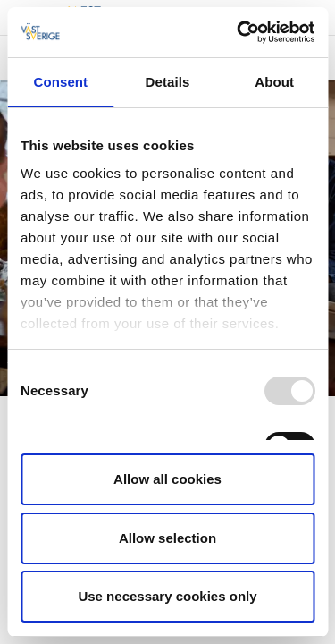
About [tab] (274, 82)
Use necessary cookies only (167, 596)
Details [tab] (168, 82)
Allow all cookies (167, 479)
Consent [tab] (60, 82)
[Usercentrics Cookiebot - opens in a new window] (239, 32)
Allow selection (167, 538)
